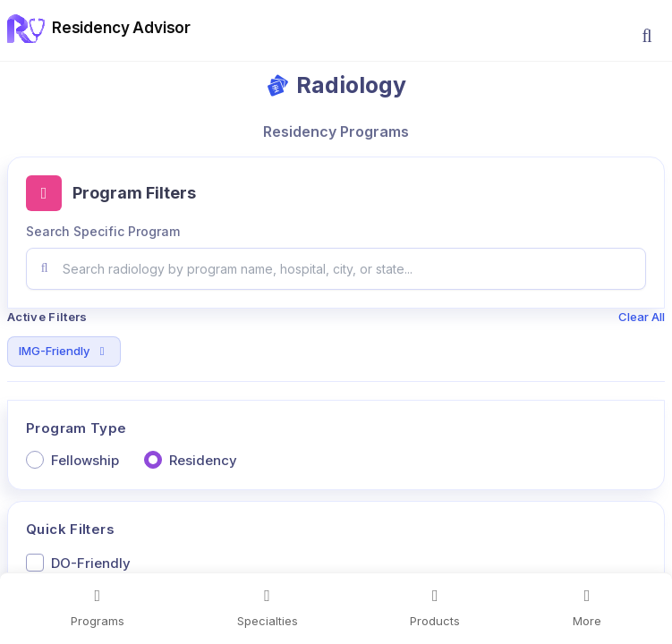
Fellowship (85, 460)
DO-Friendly (91, 563)
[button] (647, 36)
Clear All (642, 317)
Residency (203, 460)
